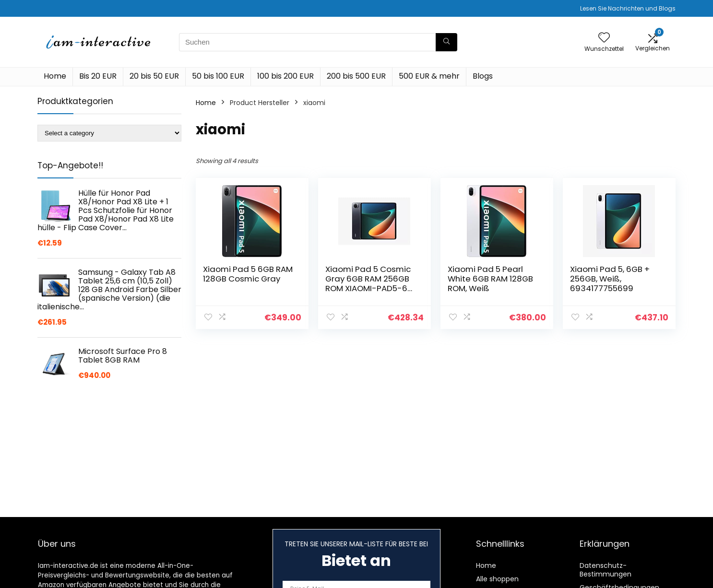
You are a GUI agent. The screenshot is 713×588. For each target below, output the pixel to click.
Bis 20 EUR (98, 76)
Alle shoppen (497, 579)
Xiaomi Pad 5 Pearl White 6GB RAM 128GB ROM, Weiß (490, 279)
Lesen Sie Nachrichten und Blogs (628, 8)
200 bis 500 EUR (356, 76)
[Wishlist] (604, 38)
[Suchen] (446, 42)
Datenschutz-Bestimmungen (606, 570)
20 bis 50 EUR (154, 76)
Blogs (483, 76)
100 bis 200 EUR (285, 76)
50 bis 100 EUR (218, 76)
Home (55, 76)
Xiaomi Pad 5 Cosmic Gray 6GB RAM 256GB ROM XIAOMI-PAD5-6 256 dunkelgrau (368, 283)
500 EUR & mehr (429, 76)
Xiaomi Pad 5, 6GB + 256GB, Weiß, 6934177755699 (610, 279)
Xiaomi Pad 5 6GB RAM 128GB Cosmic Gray (248, 274)
